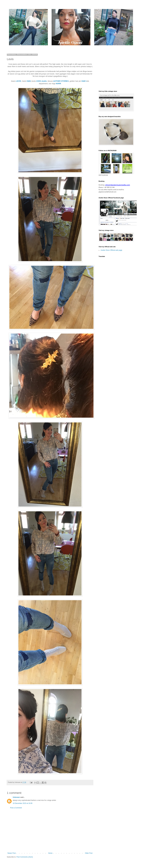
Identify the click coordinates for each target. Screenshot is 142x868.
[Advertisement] (50, 831)
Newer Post (12, 853)
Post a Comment (16, 808)
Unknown (16, 797)
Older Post (89, 853)
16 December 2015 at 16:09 (23, 803)
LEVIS (19, 81)
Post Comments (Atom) (25, 857)
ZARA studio (41, 81)
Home (50, 853)
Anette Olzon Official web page (111, 250)
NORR (58, 84)
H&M (29, 81)
